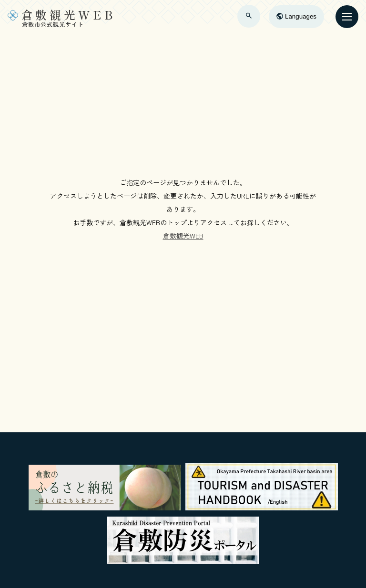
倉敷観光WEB (183, 236)
